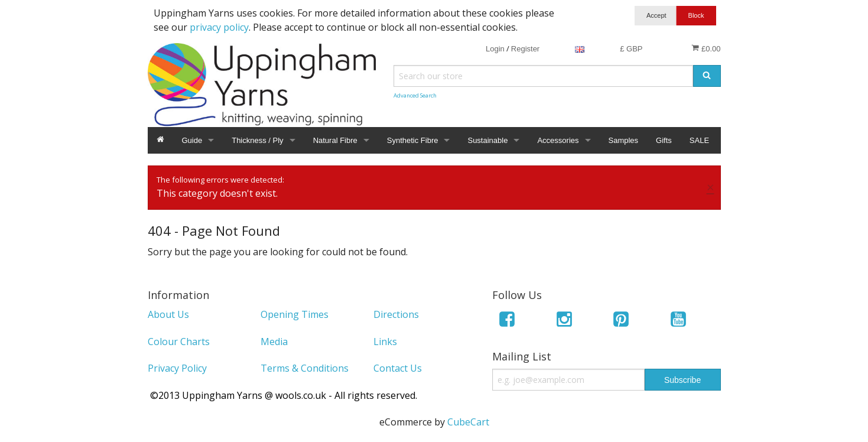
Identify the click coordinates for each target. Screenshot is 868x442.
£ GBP (631, 49)
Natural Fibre (335, 140)
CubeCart (468, 422)
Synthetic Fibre (413, 140)
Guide (192, 140)
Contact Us (398, 368)
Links (385, 342)
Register (525, 49)
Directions (396, 314)
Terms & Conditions (305, 368)
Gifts (664, 140)
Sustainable (487, 140)
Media (274, 342)
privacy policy (219, 27)
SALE (699, 140)
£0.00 (706, 48)
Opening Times (295, 314)
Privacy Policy (177, 368)
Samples (624, 140)
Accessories (558, 140)
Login (495, 49)
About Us (168, 314)
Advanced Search (415, 95)
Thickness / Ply (257, 140)
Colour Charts (179, 342)
